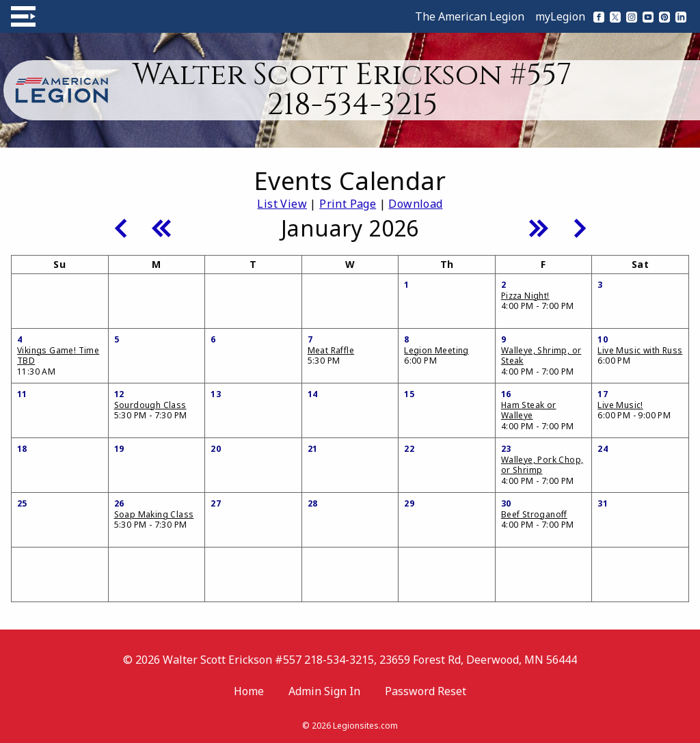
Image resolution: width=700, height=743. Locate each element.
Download (415, 204)
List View (282, 204)
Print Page (348, 204)
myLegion (560, 16)
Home (249, 691)
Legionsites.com (365, 726)
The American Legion (470, 16)
